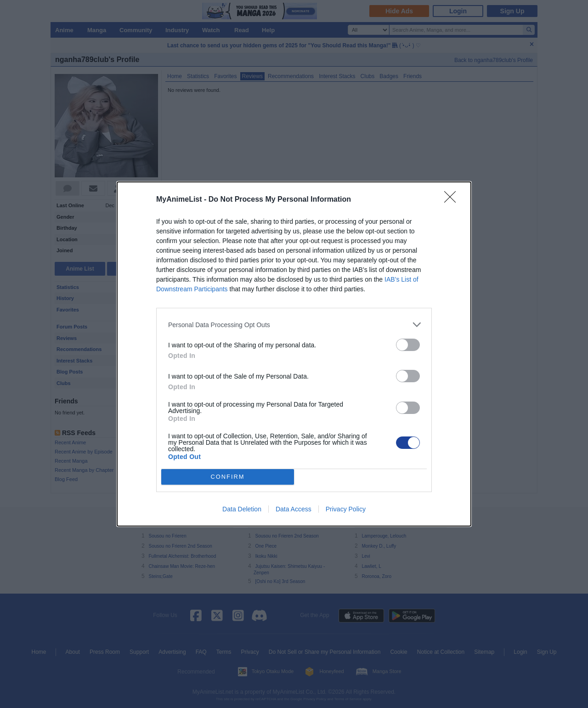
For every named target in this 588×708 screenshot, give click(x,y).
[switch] (408, 345)
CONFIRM (228, 477)
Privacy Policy (346, 509)
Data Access (294, 509)
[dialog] (294, 354)
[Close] (453, 200)
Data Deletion (242, 509)
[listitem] (294, 325)
